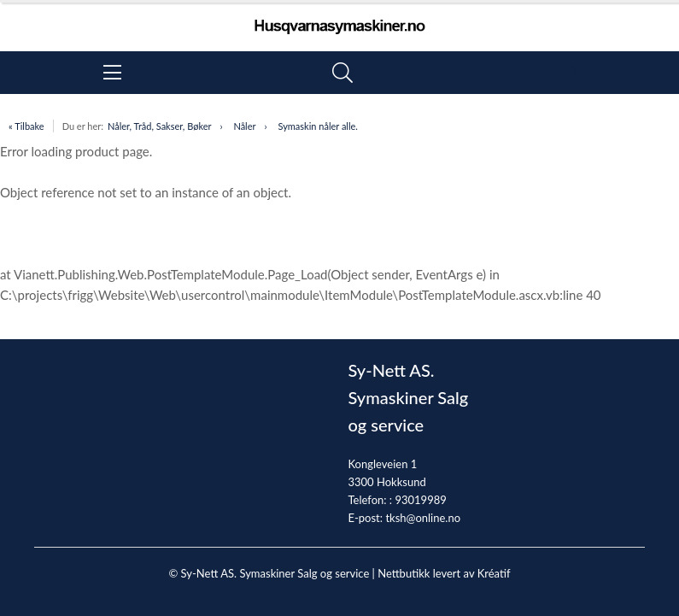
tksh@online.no (423, 518)
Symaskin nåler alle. (317, 126)
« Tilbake (26, 126)
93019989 (420, 500)
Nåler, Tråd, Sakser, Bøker (160, 126)
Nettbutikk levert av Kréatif (444, 573)
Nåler (244, 126)
